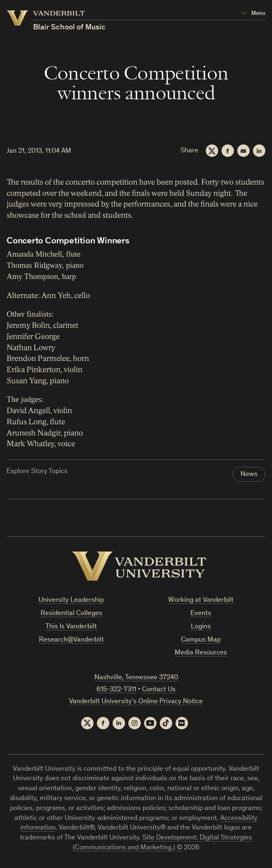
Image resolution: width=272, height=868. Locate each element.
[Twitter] (212, 151)
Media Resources (201, 653)
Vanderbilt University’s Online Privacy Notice (136, 702)
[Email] (243, 151)
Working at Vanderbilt (201, 600)
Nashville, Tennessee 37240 (136, 678)
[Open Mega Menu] (253, 14)
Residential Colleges (71, 614)
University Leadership (71, 600)
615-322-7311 (116, 690)
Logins (201, 627)
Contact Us (159, 690)
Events (201, 614)
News (249, 475)
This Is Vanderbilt (71, 627)
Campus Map (201, 640)
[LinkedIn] (259, 151)
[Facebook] (228, 151)
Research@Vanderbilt (71, 640)
